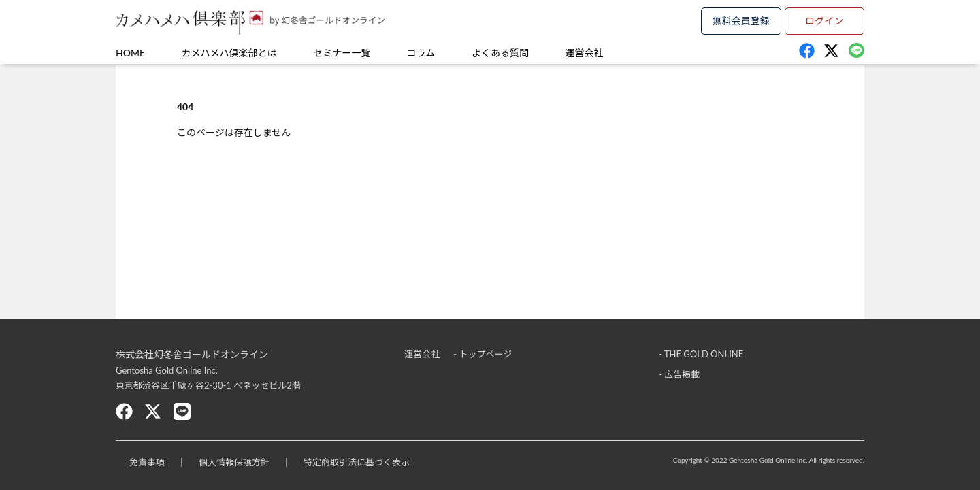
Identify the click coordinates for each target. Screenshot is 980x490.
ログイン (824, 21)
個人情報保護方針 (234, 462)
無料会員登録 (741, 21)
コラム (421, 53)
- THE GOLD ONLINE (701, 354)
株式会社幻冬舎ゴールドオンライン (192, 354)
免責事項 (147, 462)
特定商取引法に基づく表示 (357, 462)
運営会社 (585, 53)
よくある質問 (500, 53)
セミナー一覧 (342, 53)
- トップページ (483, 354)
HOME (130, 53)
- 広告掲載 (679, 374)
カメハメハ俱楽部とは (229, 53)
